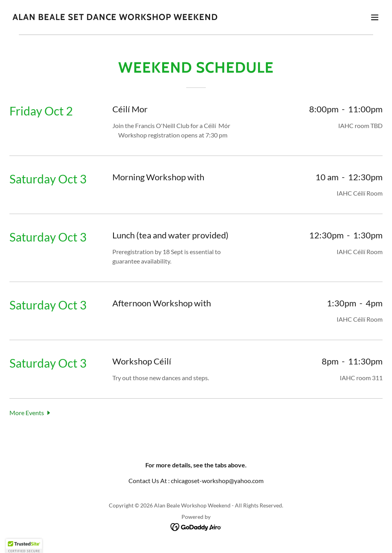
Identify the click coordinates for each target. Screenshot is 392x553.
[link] (115, 17)
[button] (375, 17)
